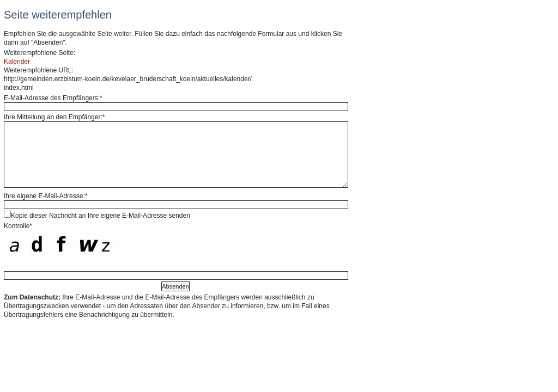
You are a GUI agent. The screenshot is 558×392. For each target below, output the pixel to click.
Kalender (17, 62)
